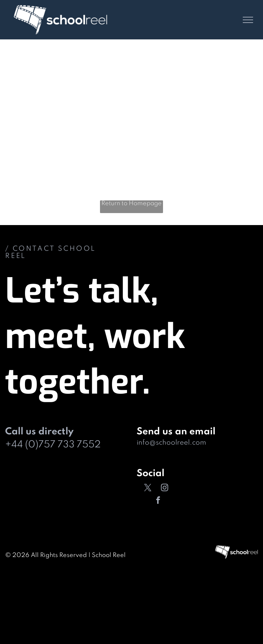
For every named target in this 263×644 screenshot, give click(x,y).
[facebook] (158, 501)
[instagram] (164, 489)
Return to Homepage (131, 203)
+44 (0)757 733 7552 (53, 445)
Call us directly (39, 432)
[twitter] (148, 489)
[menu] (248, 20)
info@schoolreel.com (171, 443)
